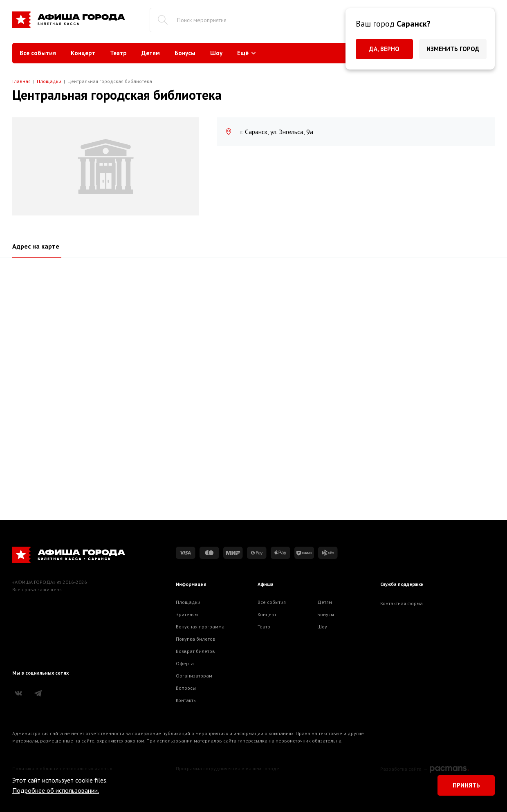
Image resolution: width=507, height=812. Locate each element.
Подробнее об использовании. (56, 790)
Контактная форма (402, 603)
